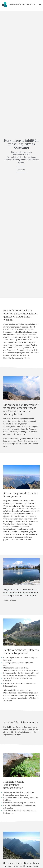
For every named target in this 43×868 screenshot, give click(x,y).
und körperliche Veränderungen (20, 595)
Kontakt (22, 170)
